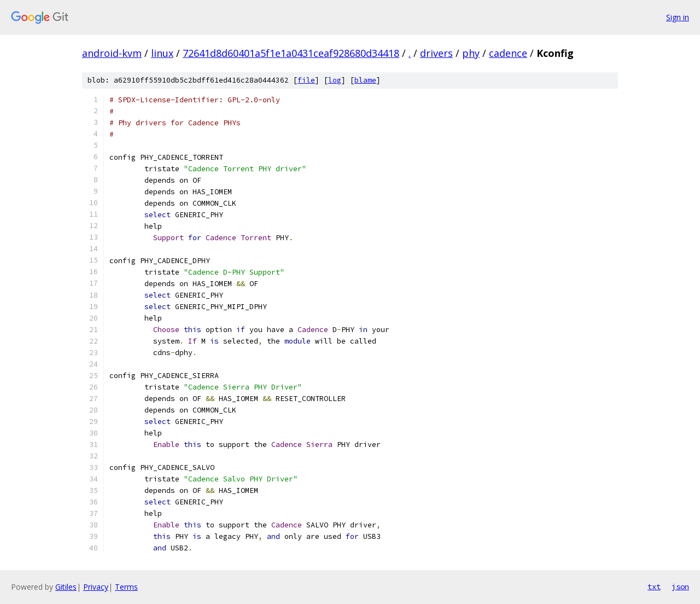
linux (162, 53)
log (335, 80)
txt (654, 586)
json (680, 586)
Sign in (678, 17)
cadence (508, 53)
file (306, 80)
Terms (126, 587)
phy (471, 53)
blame (365, 80)
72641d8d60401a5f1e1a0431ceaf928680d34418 (291, 53)
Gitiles (66, 587)
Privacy (96, 587)
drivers (436, 53)
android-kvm (112, 53)
